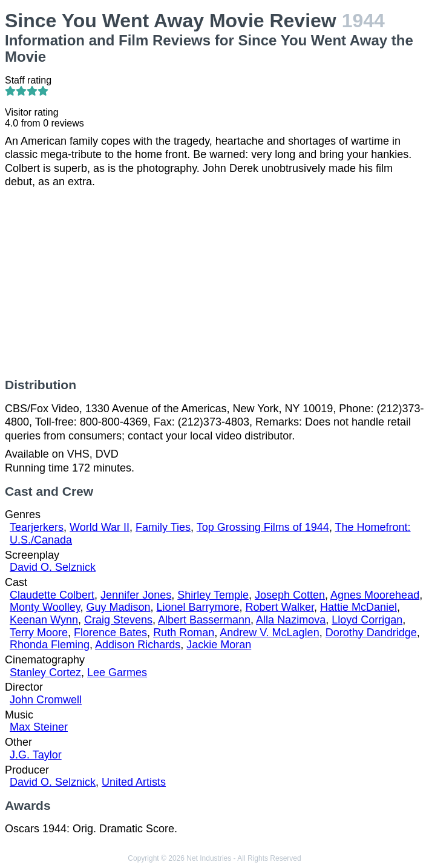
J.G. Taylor (36, 755)
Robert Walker (280, 607)
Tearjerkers (37, 527)
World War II (100, 527)
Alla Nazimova (291, 620)
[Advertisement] (214, 283)
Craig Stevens (118, 620)
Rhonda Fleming (50, 645)
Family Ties (163, 527)
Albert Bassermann (204, 620)
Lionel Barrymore (198, 607)
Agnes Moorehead (375, 595)
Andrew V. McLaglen (269, 633)
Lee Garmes (117, 672)
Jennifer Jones (136, 595)
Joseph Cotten (290, 595)
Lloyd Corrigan (367, 620)
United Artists (134, 782)
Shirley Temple (213, 595)
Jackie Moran (219, 645)
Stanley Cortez (45, 672)
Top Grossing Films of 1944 (263, 527)
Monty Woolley (45, 607)
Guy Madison (118, 607)
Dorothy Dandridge (371, 633)
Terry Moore (39, 633)
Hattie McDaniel (359, 607)
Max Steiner (39, 727)
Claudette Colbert (52, 595)
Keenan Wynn (44, 620)
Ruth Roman (184, 633)
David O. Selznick (53, 567)
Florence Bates (110, 633)
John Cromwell (46, 700)
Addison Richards (138, 645)
